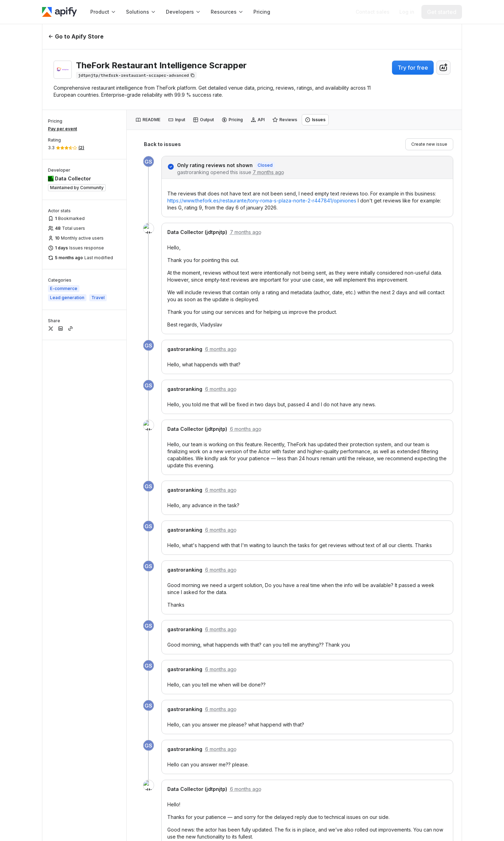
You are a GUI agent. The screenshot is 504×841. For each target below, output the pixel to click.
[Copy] (136, 75)
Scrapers (314, 725)
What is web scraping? (318, 661)
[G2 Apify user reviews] (62, 680)
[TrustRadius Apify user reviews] (92, 680)
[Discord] (134, 569)
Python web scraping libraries (329, 706)
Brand (407, 766)
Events (411, 673)
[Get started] (442, 12)
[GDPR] (59, 612)
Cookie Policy (359, 821)
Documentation (322, 543)
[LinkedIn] (56, 569)
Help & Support (229, 642)
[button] (234, 528)
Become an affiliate (423, 704)
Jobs (422, 750)
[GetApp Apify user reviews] (59, 657)
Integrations (222, 558)
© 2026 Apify (438, 821)
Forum (214, 673)
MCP (212, 589)
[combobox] (443, 68)
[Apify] (59, 12)
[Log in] (407, 12)
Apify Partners (417, 558)
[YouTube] (115, 569)
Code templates (323, 558)
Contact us (413, 658)
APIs (308, 642)
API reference (320, 574)
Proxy (213, 574)
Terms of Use (267, 821)
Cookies (399, 821)
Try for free (413, 68)
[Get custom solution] (373, 12)
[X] (76, 569)
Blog (405, 688)
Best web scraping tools (326, 684)
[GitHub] (95, 569)
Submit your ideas (229, 658)
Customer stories (420, 719)
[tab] (148, 120)
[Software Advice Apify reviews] (89, 657)
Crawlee (220, 604)
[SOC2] (84, 612)
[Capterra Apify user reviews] (129, 657)
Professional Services (426, 543)
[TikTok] (154, 569)
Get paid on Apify (324, 589)
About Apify (414, 642)
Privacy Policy (313, 821)
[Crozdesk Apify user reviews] (123, 680)
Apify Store (220, 543)
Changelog (413, 735)
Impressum (416, 781)
